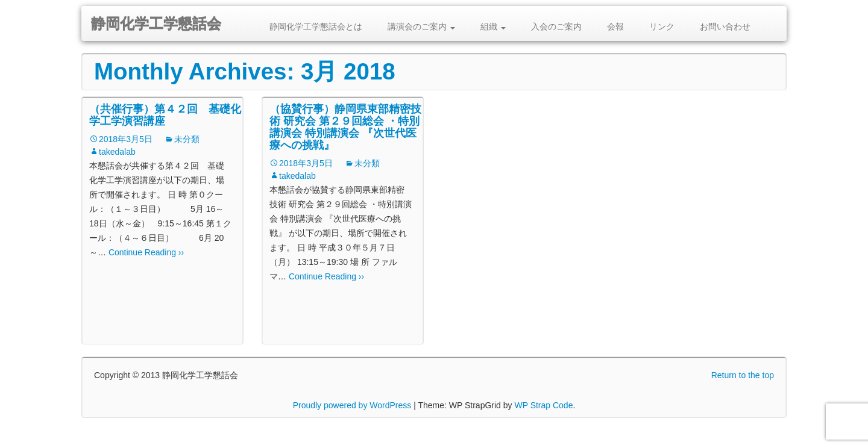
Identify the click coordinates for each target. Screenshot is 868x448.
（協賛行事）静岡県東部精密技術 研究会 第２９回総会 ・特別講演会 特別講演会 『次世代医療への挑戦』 (345, 127)
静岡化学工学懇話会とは (316, 26)
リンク (662, 26)
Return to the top (743, 375)
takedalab (117, 152)
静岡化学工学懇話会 (156, 24)
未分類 (187, 139)
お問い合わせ (725, 26)
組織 (493, 26)
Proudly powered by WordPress (352, 405)
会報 (615, 26)
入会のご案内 (556, 26)
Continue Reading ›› (145, 252)
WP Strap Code (543, 405)
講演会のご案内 (421, 26)
